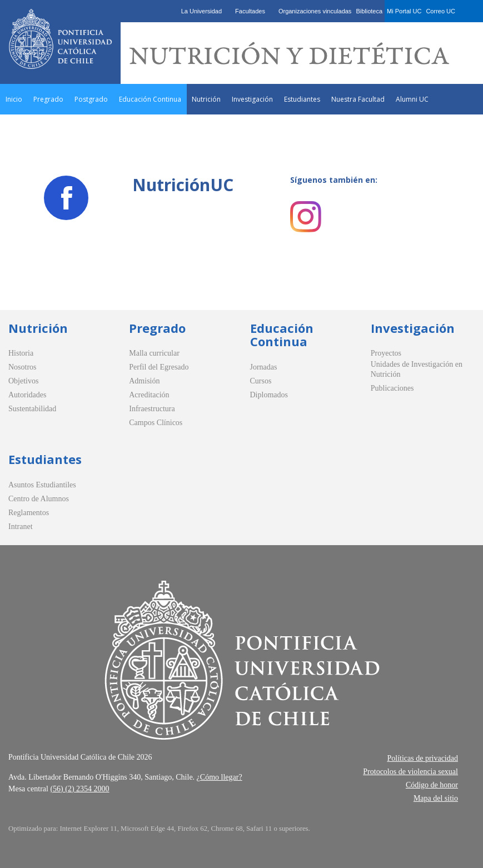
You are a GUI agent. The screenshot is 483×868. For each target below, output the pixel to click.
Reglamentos (29, 513)
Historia (21, 353)
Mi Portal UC (404, 11)
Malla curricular (154, 353)
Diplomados (269, 395)
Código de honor (432, 785)
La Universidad (201, 11)
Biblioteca (369, 11)
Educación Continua (150, 99)
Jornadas (264, 367)
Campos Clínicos (156, 423)
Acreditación (149, 395)
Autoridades (27, 395)
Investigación (252, 99)
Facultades (250, 11)
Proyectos (386, 353)
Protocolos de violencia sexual (410, 772)
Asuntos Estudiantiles (42, 485)
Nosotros (23, 367)
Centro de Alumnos (39, 499)
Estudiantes (302, 99)
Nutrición (206, 99)
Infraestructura (152, 409)
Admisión (144, 381)
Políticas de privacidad (422, 758)
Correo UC (440, 11)
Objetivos (23, 381)
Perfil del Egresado (159, 367)
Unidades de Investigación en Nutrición (417, 369)
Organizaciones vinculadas (315, 11)
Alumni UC (412, 99)
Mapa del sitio (436, 798)
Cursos (261, 381)
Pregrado (48, 99)
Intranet (21, 527)
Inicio (14, 99)
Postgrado (91, 99)
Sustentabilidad (32, 409)
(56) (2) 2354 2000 (79, 789)
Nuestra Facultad (358, 99)
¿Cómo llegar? (220, 777)
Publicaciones (392, 388)
